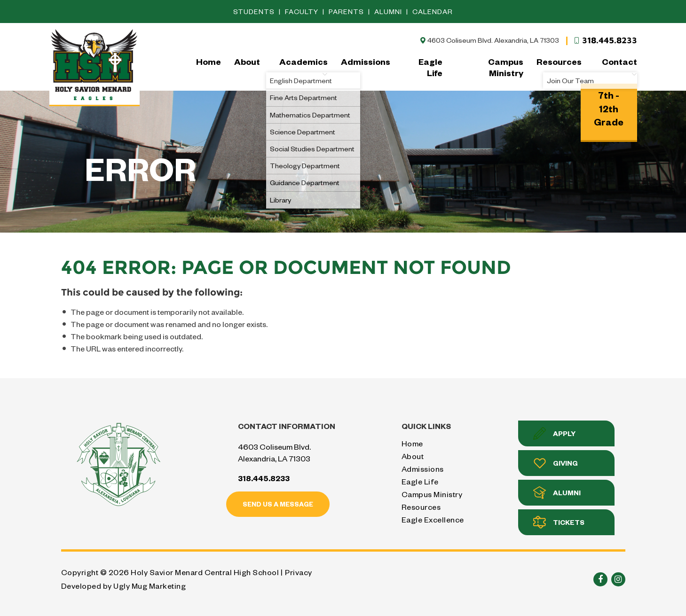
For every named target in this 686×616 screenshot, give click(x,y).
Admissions (366, 61)
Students (255, 12)
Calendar (433, 12)
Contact (619, 67)
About (247, 61)
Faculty (303, 12)
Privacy (299, 572)
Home (209, 61)
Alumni (389, 12)
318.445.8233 (605, 40)
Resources (559, 61)
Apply (554, 433)
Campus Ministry (506, 67)
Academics (304, 67)
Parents (347, 12)
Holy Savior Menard (95, 66)
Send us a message (278, 504)
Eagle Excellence (433, 519)
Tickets (559, 522)
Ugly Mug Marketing (150, 586)
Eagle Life (430, 67)
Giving (556, 463)
